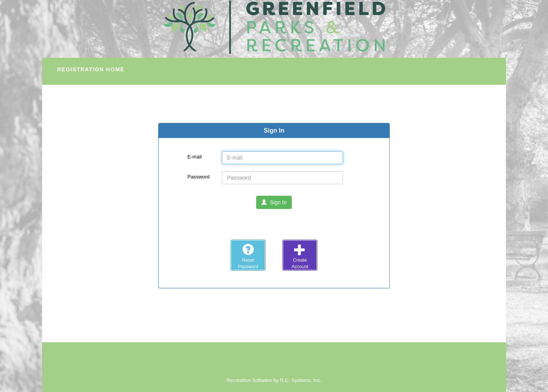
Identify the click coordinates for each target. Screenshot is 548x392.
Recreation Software (249, 380)
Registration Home (91, 69)
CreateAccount (300, 256)
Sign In (274, 202)
